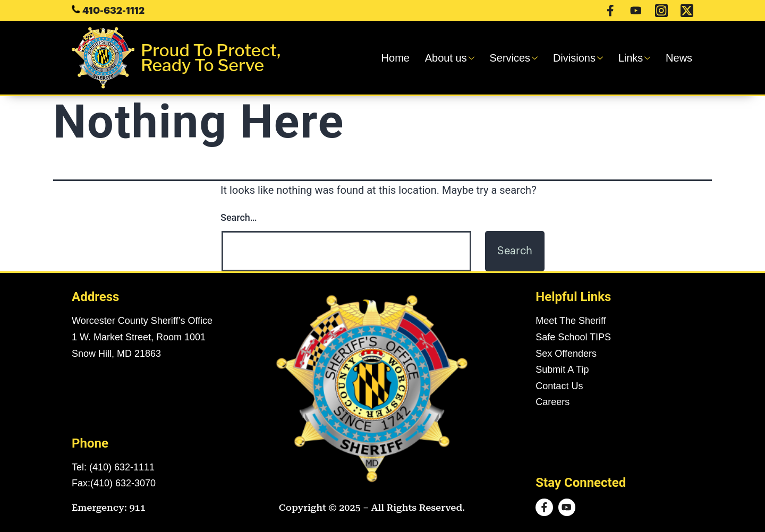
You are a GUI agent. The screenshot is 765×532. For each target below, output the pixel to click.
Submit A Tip (562, 370)
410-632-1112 (113, 11)
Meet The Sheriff (571, 321)
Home (406, 58)
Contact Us (559, 386)
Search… (239, 217)
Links (637, 58)
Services (521, 58)
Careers (552, 402)
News (680, 58)
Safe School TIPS (573, 337)
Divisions (583, 58)
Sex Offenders (566, 354)
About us (459, 58)
